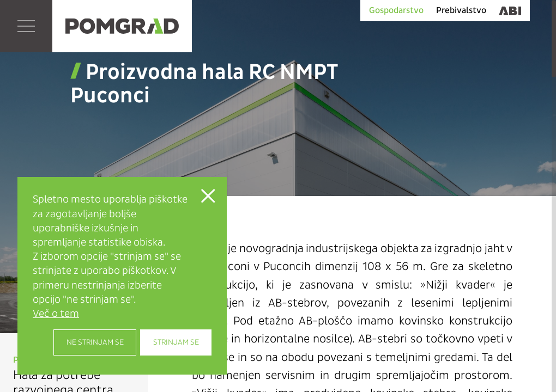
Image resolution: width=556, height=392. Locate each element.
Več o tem (56, 314)
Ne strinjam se (95, 342)
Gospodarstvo (396, 10)
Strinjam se (176, 342)
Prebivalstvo (461, 10)
